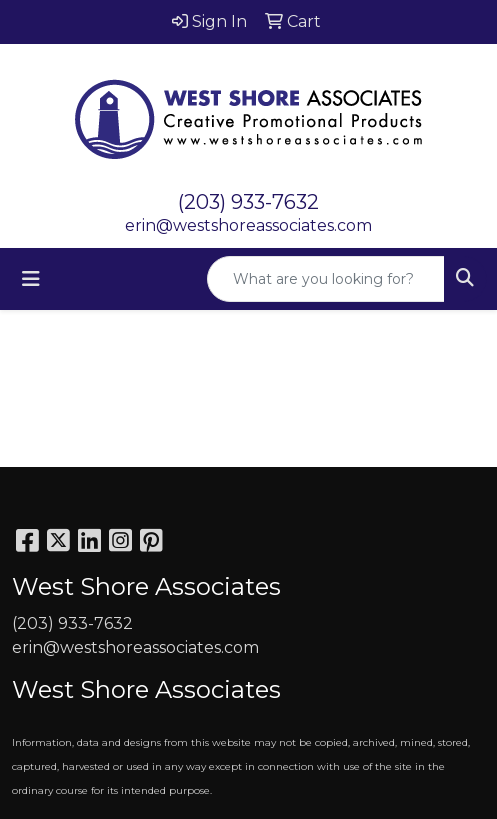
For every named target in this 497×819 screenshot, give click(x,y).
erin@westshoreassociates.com (248, 225)
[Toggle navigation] (31, 279)
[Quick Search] (326, 279)
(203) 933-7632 (248, 202)
